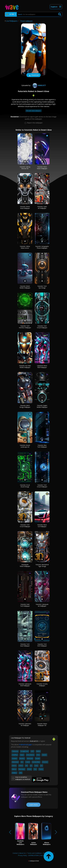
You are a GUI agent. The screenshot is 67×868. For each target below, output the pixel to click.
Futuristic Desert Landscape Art (25, 446)
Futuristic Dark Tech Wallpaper (25, 605)
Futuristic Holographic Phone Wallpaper (42, 247)
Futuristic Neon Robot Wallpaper (42, 168)
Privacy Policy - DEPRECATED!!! (28, 855)
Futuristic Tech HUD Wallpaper (42, 645)
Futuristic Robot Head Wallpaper (25, 207)
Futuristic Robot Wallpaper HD (42, 725)
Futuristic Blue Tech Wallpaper (42, 446)
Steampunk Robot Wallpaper (25, 565)
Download (33, 75)
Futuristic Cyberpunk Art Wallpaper (42, 605)
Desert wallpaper (26, 21)
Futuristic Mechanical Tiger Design (42, 565)
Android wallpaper (26, 745)
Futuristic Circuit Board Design (25, 486)
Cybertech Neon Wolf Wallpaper (42, 367)
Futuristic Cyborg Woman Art (25, 168)
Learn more (33, 805)
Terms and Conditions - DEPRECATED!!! (40, 853)
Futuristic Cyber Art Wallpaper (42, 207)
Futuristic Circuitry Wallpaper (42, 685)
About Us (22, 853)
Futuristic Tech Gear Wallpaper (25, 645)
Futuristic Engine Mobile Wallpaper (42, 406)
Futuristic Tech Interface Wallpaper (25, 327)
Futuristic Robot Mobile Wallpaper (25, 287)
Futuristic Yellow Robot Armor (25, 247)
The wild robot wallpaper (33, 111)
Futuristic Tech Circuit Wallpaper (42, 327)
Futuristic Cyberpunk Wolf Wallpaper (25, 685)
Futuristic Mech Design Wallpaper (25, 406)
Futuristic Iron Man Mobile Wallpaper (25, 367)
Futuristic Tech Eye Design (42, 287)
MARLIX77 (39, 85)
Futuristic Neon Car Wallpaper (42, 526)
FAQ (41, 855)
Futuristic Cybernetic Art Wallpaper (25, 725)
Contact (15, 853)
